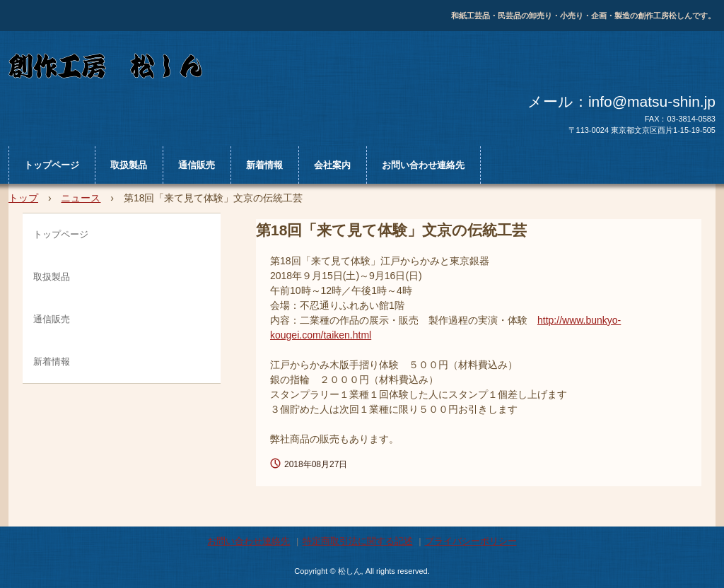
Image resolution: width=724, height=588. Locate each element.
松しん (273, 69)
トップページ (52, 165)
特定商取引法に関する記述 (358, 541)
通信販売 (197, 165)
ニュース (81, 198)
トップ (23, 198)
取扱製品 (129, 165)
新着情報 (264, 165)
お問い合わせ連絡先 (423, 165)
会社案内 (332, 165)
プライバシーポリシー (471, 541)
